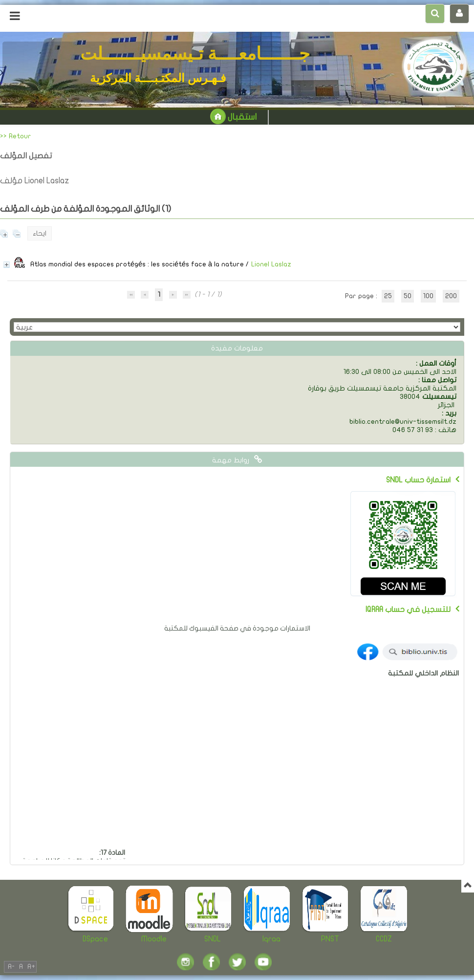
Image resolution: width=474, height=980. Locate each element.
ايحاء (40, 233)
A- (11, 967)
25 (388, 296)
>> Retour (16, 136)
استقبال (233, 117)
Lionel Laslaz (271, 264)
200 (451, 296)
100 (428, 296)
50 (408, 296)
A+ (31, 967)
